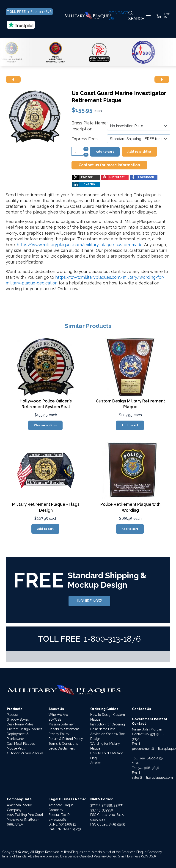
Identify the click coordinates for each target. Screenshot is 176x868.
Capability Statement (64, 729)
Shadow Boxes (18, 719)
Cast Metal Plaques (21, 744)
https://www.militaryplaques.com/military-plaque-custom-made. (80, 245)
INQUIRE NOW (89, 601)
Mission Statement (62, 724)
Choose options (45, 425)
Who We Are (58, 715)
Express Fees (85, 139)
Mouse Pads (16, 748)
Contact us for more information (109, 165)
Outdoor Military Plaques (25, 753)
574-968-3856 (148, 768)
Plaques (13, 715)
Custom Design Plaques (25, 729)
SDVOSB (55, 719)
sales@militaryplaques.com (152, 778)
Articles (96, 763)
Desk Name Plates (20, 724)
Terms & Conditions (63, 744)
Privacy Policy (59, 734)
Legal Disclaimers (62, 748)
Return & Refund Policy (66, 739)
